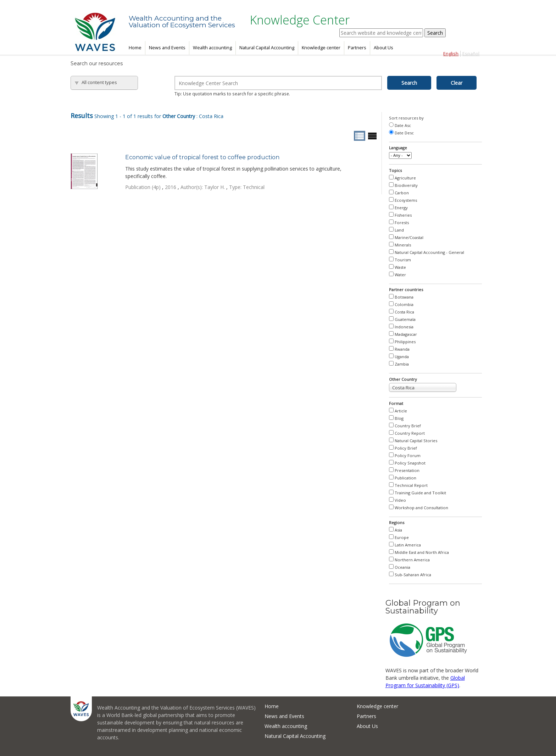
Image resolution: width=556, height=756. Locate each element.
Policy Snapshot (410, 463)
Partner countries (406, 290)
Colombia (404, 304)
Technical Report (411, 485)
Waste (400, 267)
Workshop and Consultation (421, 508)
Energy (401, 208)
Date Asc (403, 125)
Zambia (402, 364)
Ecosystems (406, 200)
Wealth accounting (212, 48)
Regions (397, 522)
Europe (402, 537)
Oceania (402, 567)
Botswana (404, 297)
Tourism (403, 260)
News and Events (167, 48)
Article (401, 411)
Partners (357, 48)
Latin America (408, 545)
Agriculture (405, 178)
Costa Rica (404, 312)
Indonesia (404, 327)
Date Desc (404, 133)
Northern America (412, 560)
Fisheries (403, 215)
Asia (398, 530)
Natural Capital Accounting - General (429, 252)
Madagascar (406, 334)
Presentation (407, 470)
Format (396, 403)
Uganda (402, 357)
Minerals (403, 245)
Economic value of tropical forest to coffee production (202, 157)
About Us (383, 48)
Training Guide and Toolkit (420, 493)
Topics (395, 170)
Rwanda (402, 349)
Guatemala (405, 319)
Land (399, 230)
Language (398, 148)
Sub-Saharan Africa (413, 575)
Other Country (403, 379)
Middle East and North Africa (422, 552)
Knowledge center (321, 48)
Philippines (405, 342)
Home (135, 48)
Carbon (402, 193)
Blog (399, 418)
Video (400, 500)
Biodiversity (406, 185)
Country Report (410, 433)
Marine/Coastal (409, 237)
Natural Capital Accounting (267, 48)
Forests (402, 223)
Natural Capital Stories (416, 441)
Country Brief (408, 426)
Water (400, 275)
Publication (405, 478)
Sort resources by (406, 118)
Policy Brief (406, 448)
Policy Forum (408, 455)
